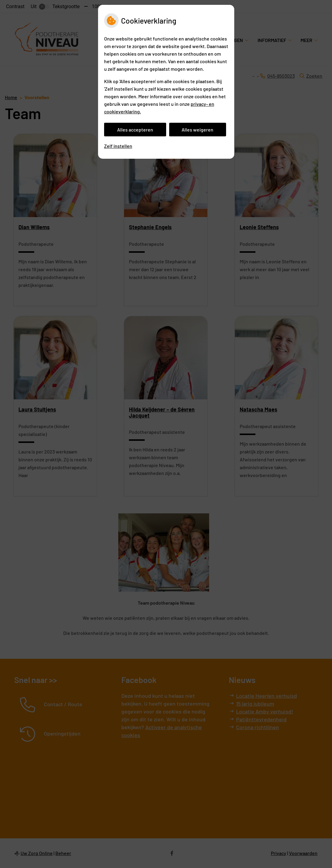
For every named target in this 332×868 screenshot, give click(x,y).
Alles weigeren (197, 130)
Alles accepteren (135, 130)
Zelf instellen (118, 146)
